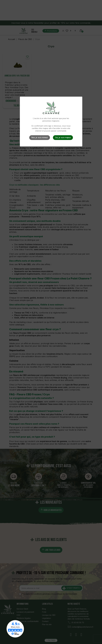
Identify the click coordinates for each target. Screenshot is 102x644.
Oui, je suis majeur (63, 138)
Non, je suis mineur (40, 138)
